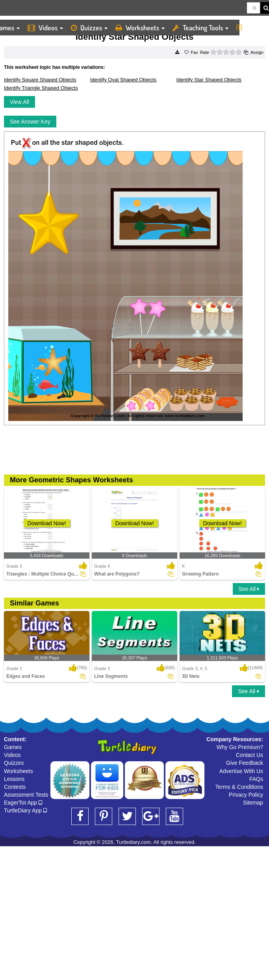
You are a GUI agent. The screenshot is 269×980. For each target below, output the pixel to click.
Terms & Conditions (239, 787)
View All (19, 102)
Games (13, 747)
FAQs (256, 779)
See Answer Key (30, 122)
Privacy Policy (246, 795)
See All (249, 589)
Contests (15, 787)
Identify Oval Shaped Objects (123, 80)
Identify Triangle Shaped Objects (41, 88)
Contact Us (250, 755)
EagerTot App (23, 803)
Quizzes (89, 28)
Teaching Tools (200, 28)
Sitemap (253, 803)
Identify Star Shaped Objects (209, 80)
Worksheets (140, 28)
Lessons (14, 779)
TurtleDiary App (25, 810)
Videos (45, 28)
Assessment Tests (26, 795)
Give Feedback (245, 763)
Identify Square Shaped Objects (40, 80)
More (251, 28)
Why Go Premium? (240, 747)
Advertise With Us (241, 771)
